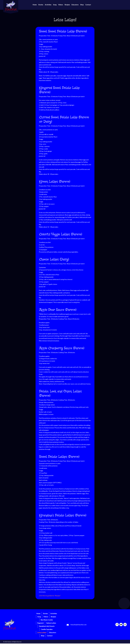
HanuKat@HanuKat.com (78, 625)
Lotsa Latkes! (42, 633)
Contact (50, 636)
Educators (53, 633)
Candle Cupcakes (47, 629)
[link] (35, 5)
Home (38, 614)
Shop (43, 636)
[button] (117, 625)
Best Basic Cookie (47, 620)
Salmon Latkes (51, 623)
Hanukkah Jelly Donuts (47, 626)
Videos (46, 617)
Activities (54, 614)
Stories (45, 614)
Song (39, 617)
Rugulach (41, 623)
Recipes (53, 617)
